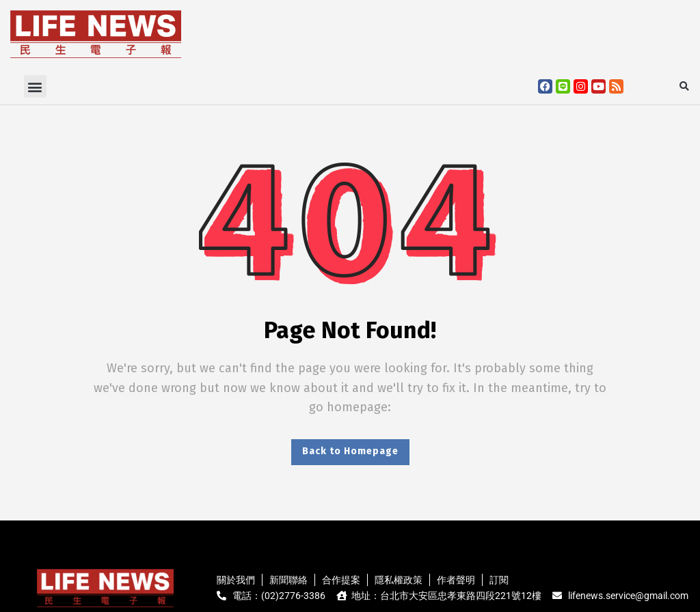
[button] (35, 86)
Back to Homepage (350, 451)
